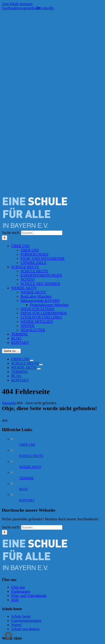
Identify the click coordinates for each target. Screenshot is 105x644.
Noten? (17, 625)
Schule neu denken (25, 629)
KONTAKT (27, 500)
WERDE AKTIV (30, 467)
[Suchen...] (42, 233)
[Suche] (5, 238)
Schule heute (21, 616)
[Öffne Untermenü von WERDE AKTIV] (39, 369)
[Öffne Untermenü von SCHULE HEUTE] (41, 365)
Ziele (15, 600)
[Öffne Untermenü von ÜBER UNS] (32, 360)
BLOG (24, 489)
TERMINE (26, 478)
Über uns (18, 587)
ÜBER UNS (27, 445)
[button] (8, 636)
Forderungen (21, 591)
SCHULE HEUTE (31, 456)
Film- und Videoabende (29, 596)
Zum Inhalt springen (17, 4)
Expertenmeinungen (26, 621)
